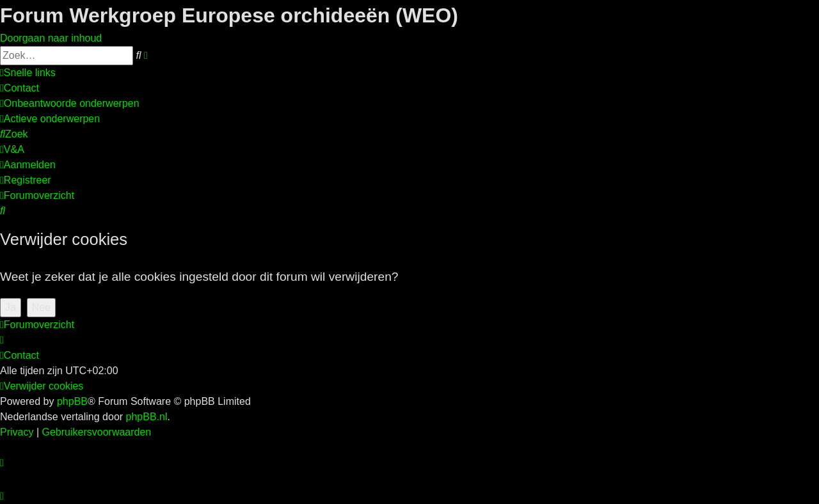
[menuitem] (20, 88)
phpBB (72, 401)
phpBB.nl (147, 417)
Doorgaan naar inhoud (51, 38)
